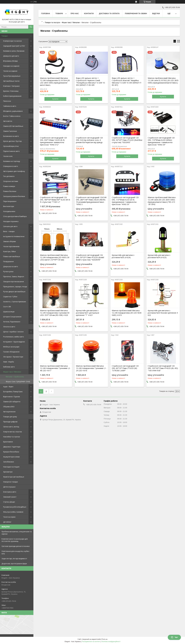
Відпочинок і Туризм (11, 397)
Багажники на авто (11, 136)
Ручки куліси (8, 271)
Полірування (8, 261)
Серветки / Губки (10, 297)
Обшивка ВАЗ (9, 407)
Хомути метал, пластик (13, 432)
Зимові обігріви (10, 241)
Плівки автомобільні (12, 256)
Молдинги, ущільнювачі (13, 111)
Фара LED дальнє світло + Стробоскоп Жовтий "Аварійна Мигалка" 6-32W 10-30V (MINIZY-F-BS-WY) (127, 82)
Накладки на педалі (11, 467)
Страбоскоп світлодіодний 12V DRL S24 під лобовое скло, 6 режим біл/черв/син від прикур (89, 140)
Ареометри (8, 472)
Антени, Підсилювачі (12, 322)
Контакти (89, 13)
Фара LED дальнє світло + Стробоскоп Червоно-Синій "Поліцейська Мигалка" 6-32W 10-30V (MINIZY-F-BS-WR (91, 82)
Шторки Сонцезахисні (12, 317)
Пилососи (7, 101)
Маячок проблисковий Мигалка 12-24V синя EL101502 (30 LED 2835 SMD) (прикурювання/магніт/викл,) (163, 80)
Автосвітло (8, 121)
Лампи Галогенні (10, 131)
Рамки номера (9, 186)
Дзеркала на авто (11, 266)
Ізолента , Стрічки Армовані (15, 302)
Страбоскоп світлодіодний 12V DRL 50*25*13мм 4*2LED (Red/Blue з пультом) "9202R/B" (127, 140)
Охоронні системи (11, 181)
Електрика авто (10, 492)
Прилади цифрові (10, 422)
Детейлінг (7, 522)
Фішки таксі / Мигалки (12, 372)
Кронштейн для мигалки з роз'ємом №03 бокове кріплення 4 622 (163, 313)
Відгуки (156, 13)
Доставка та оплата (109, 13)
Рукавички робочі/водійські (15, 507)
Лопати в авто (9, 327)
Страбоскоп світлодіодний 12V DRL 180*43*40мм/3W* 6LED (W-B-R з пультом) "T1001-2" (55, 200)
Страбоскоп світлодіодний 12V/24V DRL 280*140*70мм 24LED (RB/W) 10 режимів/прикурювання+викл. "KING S (91, 201)
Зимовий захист (10, 497)
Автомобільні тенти (11, 81)
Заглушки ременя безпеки (14, 196)
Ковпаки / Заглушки (11, 86)
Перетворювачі (10, 201)
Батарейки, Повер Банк (13, 392)
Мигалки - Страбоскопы (15, 377)
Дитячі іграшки (9, 487)
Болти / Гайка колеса (12, 116)
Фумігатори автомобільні (14, 477)
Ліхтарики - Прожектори (13, 357)
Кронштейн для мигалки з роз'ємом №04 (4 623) (159, 256)
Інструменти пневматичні (14, 236)
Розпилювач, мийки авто (14, 337)
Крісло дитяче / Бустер (12, 141)
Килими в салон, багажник (14, 51)
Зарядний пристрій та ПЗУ (14, 46)
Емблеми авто (9, 367)
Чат (174, 637)
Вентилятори (9, 206)
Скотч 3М (7, 307)
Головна (46, 13)
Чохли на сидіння (10, 71)
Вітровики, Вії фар (10, 61)
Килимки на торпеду (12, 161)
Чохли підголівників (11, 246)
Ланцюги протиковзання (13, 282)
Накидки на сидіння (11, 66)
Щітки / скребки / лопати (13, 332)
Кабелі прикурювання (12, 96)
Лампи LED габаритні (12, 402)
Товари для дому (10, 417)
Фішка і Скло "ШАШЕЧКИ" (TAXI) (18, 382)
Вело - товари (9, 231)
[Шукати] (31, 27)
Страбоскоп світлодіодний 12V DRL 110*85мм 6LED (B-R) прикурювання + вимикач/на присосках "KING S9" (125, 201)
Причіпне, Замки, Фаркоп (14, 276)
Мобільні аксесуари (11, 347)
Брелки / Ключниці (11, 91)
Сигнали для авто (10, 226)
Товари (5, 36)
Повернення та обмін (136, 13)
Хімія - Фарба (9, 362)
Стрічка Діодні (9, 502)
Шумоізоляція (9, 312)
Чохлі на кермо (9, 517)
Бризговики (8, 442)
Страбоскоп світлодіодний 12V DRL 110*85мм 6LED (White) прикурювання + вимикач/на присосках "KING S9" (161, 141)
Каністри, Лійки (9, 251)
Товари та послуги (52, 22)
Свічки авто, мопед (11, 427)
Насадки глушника (11, 221)
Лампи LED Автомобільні (13, 126)
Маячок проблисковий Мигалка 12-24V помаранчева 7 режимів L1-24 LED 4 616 (91, 368)
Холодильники (9, 211)
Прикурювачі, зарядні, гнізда (15, 287)
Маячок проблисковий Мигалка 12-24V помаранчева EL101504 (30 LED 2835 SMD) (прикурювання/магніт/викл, (55, 82)
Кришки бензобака (11, 452)
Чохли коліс (8, 156)
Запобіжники (9, 462)
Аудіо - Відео (8, 387)
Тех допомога (9, 176)
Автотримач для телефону (14, 171)
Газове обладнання (11, 352)
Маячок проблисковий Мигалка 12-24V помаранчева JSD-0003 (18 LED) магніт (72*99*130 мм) (55, 257)
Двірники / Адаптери (12, 447)
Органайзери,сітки (11, 146)
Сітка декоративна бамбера (15, 216)
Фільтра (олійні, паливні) (13, 512)
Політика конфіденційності (111, 642)
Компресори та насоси (12, 41)
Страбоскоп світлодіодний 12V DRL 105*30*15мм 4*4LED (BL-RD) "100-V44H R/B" (163, 368)
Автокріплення (9, 412)
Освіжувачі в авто (11, 166)
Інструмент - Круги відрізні (14, 342)
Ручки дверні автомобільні (14, 292)
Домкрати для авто (11, 56)
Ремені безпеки (10, 191)
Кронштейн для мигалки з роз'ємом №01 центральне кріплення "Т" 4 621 (88, 313)
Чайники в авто (10, 106)
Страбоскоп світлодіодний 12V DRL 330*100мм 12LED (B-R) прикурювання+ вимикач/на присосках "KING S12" (53, 141)
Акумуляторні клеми (11, 457)
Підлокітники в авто (11, 151)
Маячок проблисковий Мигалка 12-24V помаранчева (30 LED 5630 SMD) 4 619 (127, 313)
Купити (55, 99)
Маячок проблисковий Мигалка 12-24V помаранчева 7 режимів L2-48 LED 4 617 (55, 368)
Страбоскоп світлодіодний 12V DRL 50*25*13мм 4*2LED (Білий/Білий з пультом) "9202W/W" (90, 257)
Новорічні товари (10, 482)
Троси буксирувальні (12, 76)
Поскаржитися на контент (91, 642)
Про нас (75, 13)
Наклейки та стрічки (12, 437)
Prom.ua (105, 639)
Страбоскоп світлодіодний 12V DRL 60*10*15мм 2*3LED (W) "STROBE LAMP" (125, 368)
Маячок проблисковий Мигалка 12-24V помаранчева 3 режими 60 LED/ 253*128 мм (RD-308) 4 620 (55, 313)
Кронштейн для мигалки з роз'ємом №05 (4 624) (123, 256)
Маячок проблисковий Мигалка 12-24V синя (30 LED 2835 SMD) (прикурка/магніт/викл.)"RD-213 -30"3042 (162, 201)
